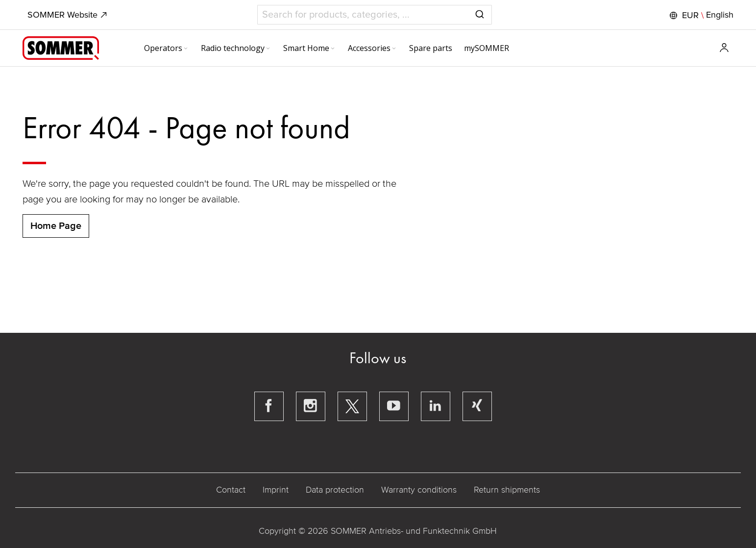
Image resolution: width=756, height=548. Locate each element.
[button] (700, 15)
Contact (231, 490)
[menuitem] (167, 48)
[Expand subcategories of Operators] (186, 49)
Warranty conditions (419, 490)
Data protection (335, 490)
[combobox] (375, 15)
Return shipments (507, 490)
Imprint (276, 490)
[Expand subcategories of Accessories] (394, 49)
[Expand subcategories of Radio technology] (268, 49)
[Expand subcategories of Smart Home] (333, 49)
